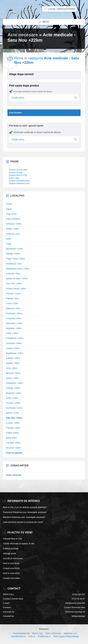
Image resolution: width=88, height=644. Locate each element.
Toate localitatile (14, 453)
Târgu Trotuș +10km (15, 259)
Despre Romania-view (19, 181)
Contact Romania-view (74, 607)
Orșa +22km (12, 368)
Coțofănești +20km (15, 338)
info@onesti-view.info (75, 603)
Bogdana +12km (14, 393)
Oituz (8, 239)
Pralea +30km (12, 433)
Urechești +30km (14, 343)
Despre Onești (16, 172)
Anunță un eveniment (13, 558)
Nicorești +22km (14, 448)
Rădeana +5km (13, 308)
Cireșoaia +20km (14, 318)
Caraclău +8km (13, 274)
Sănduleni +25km (14, 323)
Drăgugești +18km (14, 383)
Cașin (9, 244)
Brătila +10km (12, 229)
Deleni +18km (12, 378)
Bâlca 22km (11, 438)
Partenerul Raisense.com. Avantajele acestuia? (25, 512)
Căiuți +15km (12, 333)
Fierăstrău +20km (14, 313)
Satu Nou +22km (14, 418)
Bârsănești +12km (14, 249)
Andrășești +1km (14, 264)
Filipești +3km (12, 298)
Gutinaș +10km (13, 388)
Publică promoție (11, 549)
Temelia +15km (13, 403)
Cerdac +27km (13, 348)
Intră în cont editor (11, 573)
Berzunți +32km (13, 373)
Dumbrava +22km (14, 408)
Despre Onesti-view (18, 170)
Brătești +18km (13, 358)
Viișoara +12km (13, 294)
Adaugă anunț (9, 553)
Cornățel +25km (13, 443)
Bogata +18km (13, 363)
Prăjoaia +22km (13, 428)
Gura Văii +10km (14, 283)
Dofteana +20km (14, 224)
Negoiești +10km (14, 328)
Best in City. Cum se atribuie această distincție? (25, 507)
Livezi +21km (12, 303)
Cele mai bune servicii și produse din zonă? (23, 522)
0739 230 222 (79, 594)
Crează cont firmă (11, 568)
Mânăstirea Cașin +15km (18, 269)
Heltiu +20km (12, 398)
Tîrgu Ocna (11, 214)
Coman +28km (13, 423)
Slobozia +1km (13, 234)
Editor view (14, 178)
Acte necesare (23, 35)
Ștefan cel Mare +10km (17, 279)
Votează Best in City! (13, 539)
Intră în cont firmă (11, 563)
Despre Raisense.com (19, 183)
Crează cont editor (12, 578)
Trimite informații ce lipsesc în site (19, 544)
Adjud (9, 209)
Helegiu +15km (13, 254)
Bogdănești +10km (15, 353)
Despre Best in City (18, 175)
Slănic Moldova (13, 219)
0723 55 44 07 (78, 599)
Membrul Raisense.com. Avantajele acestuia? (24, 517)
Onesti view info (23, 5)
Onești (9, 204)
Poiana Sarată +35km (16, 289)
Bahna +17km (12, 413)
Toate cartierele (14, 475)
